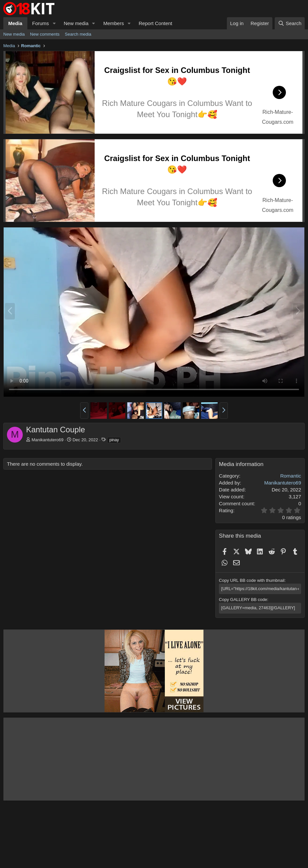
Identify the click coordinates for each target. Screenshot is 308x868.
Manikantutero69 (48, 440)
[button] (54, 23)
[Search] (290, 23)
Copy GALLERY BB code (243, 600)
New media (76, 23)
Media (15, 23)
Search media (78, 34)
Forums (41, 23)
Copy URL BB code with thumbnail (252, 580)
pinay (114, 440)
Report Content (156, 23)
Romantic (291, 476)
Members (114, 23)
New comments (45, 34)
